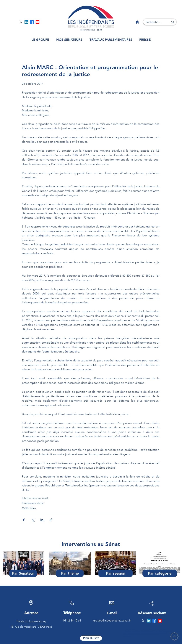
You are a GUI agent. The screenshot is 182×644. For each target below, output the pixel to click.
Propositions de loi (33, 503)
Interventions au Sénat (35, 498)
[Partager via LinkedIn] (42, 520)
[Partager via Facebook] (24, 520)
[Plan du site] (91, 638)
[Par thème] (70, 573)
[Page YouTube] (38, 22)
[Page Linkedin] (26, 22)
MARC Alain (29, 508)
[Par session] (116, 573)
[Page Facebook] (32, 22)
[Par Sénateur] (23, 573)
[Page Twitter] (21, 22)
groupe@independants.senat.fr (112, 620)
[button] (40, 40)
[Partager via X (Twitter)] (33, 520)
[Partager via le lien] (51, 520)
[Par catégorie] (160, 573)
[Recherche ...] (153, 22)
